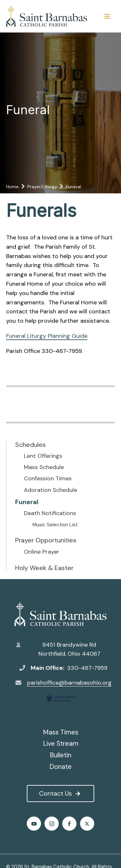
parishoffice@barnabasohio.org (69, 683)
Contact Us (60, 793)
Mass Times (61, 732)
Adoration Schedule (50, 490)
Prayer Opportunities (46, 540)
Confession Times (48, 479)
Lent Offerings (43, 456)
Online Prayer (42, 552)
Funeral (27, 502)
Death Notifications (50, 513)
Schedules (30, 445)
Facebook (69, 824)
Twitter (87, 824)
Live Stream (61, 743)
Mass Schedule (44, 467)
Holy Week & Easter (44, 568)
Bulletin (60, 755)
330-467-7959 (87, 668)
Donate (60, 767)
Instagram (52, 824)
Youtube (34, 824)
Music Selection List (55, 525)
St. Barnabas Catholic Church (60, 614)
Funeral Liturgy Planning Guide (47, 336)
